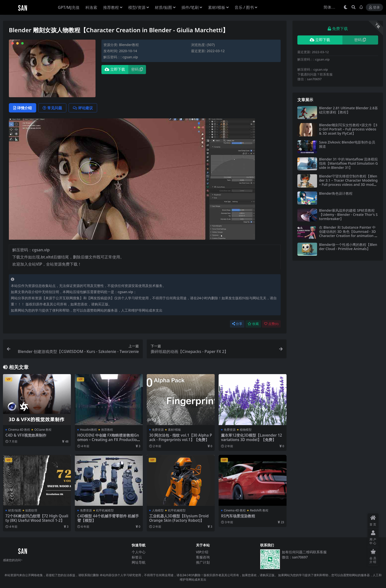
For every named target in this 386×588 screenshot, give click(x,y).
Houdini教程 (88, 430)
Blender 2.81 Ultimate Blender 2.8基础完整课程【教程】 (348, 110)
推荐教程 (107, 430)
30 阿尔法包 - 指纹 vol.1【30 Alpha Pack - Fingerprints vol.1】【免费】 (181, 437)
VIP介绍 (202, 552)
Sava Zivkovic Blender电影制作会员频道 (347, 144)
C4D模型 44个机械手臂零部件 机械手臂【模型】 (108, 518)
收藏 (253, 324)
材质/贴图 (15, 510)
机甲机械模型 (105, 510)
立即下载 (115, 69)
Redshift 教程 (259, 510)
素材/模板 (174, 430)
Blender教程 (129, 45)
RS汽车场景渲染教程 (238, 516)
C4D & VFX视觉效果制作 (26, 435)
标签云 (137, 557)
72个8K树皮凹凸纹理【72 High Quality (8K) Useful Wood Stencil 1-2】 (37, 518)
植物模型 (246, 430)
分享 (237, 324)
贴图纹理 (31, 510)
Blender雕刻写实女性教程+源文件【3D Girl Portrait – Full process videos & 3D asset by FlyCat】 (348, 129)
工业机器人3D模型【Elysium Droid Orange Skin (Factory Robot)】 (179, 518)
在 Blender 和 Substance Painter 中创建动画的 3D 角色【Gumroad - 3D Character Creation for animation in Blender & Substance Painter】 (348, 233)
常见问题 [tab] (52, 108)
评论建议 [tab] (83, 108)
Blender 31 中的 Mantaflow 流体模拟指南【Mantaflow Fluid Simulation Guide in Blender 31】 (348, 163)
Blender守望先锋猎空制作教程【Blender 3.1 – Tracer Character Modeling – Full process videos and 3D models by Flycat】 (349, 182)
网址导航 (139, 562)
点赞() (271, 324)
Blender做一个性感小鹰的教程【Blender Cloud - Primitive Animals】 (348, 247)
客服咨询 (203, 557)
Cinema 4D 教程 (19, 430)
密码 (137, 69)
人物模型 (158, 510)
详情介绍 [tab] (23, 108)
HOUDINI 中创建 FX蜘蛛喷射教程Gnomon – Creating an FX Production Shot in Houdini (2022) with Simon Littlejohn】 (108, 442)
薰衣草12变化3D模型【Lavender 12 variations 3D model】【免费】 (252, 437)
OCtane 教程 (43, 430)
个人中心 (139, 552)
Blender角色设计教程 (336, 193)
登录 (374, 8)
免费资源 (158, 430)
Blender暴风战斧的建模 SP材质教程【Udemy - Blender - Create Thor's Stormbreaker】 (348, 215)
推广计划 (203, 562)
